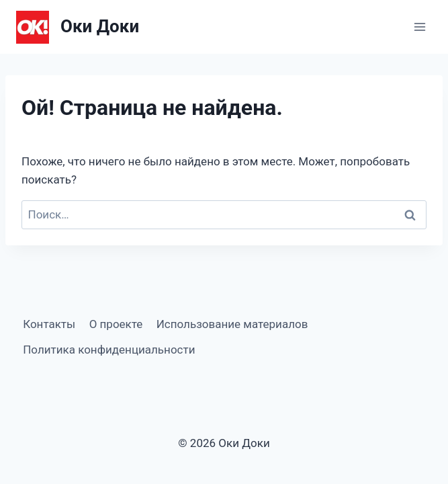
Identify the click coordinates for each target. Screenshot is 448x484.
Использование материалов (232, 324)
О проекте (116, 324)
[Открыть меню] (419, 27)
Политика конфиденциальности (109, 350)
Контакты (49, 324)
